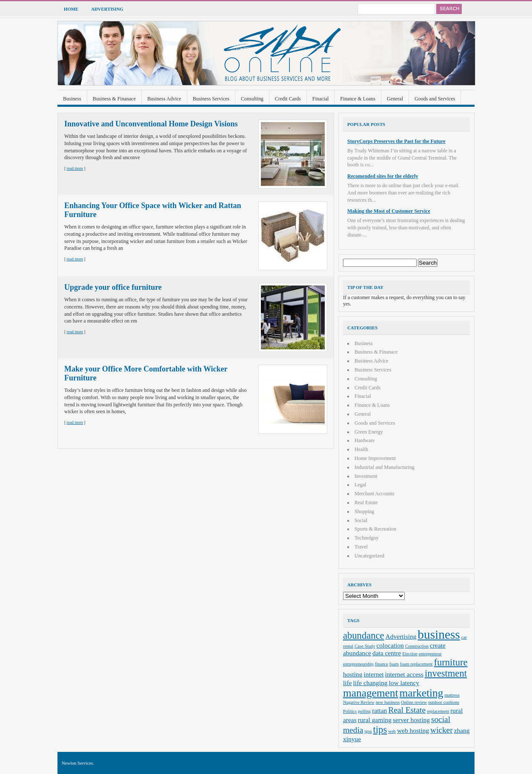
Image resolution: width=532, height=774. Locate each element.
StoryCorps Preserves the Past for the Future (396, 141)
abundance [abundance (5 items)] (364, 635)
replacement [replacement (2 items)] (438, 711)
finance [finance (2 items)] (382, 664)
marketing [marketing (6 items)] (422, 693)
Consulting (252, 99)
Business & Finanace (114, 99)
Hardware (365, 440)
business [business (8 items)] (439, 634)
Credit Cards (288, 99)
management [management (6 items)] (371, 693)
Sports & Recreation (375, 529)
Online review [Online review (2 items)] (414, 702)
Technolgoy (366, 538)
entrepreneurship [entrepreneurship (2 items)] (358, 664)
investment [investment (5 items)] (446, 673)
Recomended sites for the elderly (383, 176)
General (395, 99)
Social (361, 520)
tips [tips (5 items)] (380, 730)
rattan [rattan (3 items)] (379, 710)
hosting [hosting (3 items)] (353, 674)
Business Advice (164, 99)
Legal (360, 485)
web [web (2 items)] (392, 731)
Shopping (364, 511)
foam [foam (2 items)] (394, 664)
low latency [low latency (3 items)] (404, 683)
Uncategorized (369, 556)
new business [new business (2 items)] (388, 702)
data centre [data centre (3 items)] (387, 653)
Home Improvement (375, 458)
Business (72, 99)
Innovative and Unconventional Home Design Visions (151, 124)
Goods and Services (435, 99)
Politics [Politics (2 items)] (350, 711)
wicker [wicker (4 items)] (442, 730)
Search (449, 9)
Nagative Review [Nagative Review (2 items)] (359, 702)
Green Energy (369, 432)
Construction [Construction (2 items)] (417, 646)
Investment (366, 476)
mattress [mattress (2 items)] (452, 695)
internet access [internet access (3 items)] (404, 674)
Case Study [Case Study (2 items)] (365, 646)
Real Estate (366, 503)
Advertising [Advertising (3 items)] (401, 636)
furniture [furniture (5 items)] (451, 662)
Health (361, 449)
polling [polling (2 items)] (364, 711)
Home (71, 9)
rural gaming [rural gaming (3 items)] (375, 720)
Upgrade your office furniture (113, 287)
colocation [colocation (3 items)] (390, 645)
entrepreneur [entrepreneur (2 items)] (430, 654)
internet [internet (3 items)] (373, 674)
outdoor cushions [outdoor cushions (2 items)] (444, 702)
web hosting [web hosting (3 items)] (413, 730)
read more (75, 168)
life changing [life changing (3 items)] (370, 683)
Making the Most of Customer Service (389, 211)
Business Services (211, 99)
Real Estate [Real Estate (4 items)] (407, 710)
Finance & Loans (358, 99)
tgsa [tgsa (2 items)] (368, 731)
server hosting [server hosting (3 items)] (411, 720)
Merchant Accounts (375, 494)
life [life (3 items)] (348, 683)
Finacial (321, 99)
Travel (361, 547)
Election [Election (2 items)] (410, 654)
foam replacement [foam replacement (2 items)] (416, 664)
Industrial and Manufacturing (385, 467)
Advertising (107, 9)
